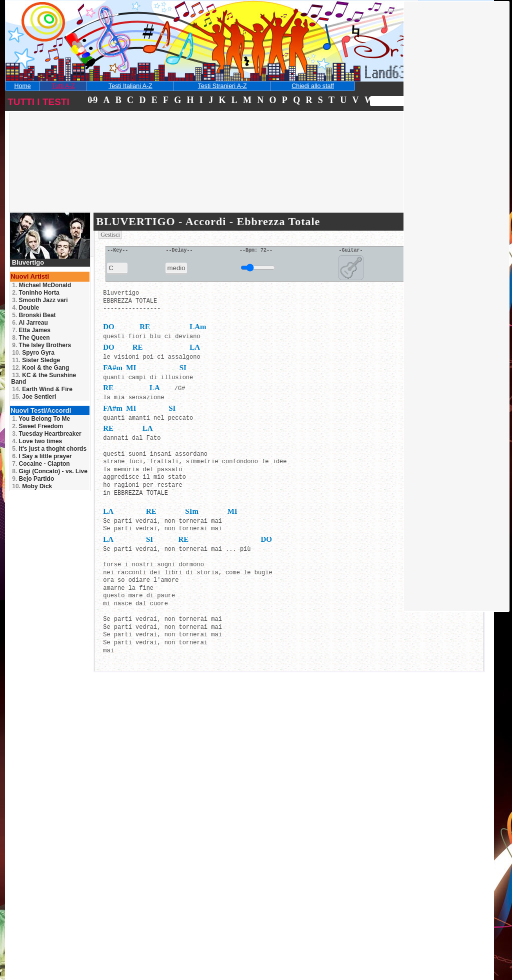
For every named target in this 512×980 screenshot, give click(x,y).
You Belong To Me (41, 419)
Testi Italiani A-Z (130, 86)
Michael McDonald (41, 285)
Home (23, 86)
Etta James (31, 330)
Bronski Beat (34, 315)
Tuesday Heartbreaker (47, 434)
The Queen (31, 338)
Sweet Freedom (37, 426)
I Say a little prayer (42, 456)
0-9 (92, 100)
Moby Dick (32, 486)
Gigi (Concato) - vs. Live (50, 471)
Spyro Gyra (33, 353)
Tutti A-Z (63, 86)
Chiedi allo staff (313, 86)
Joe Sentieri (34, 397)
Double (25, 308)
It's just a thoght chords (49, 449)
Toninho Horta (35, 293)
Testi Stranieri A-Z (222, 86)
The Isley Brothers (41, 345)
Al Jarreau (30, 323)
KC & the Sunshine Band (43, 378)
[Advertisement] (82, 177)
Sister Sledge (36, 360)
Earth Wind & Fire (42, 389)
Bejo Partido (33, 479)
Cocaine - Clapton (41, 464)
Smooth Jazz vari (40, 300)
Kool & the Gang (40, 368)
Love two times (37, 441)
